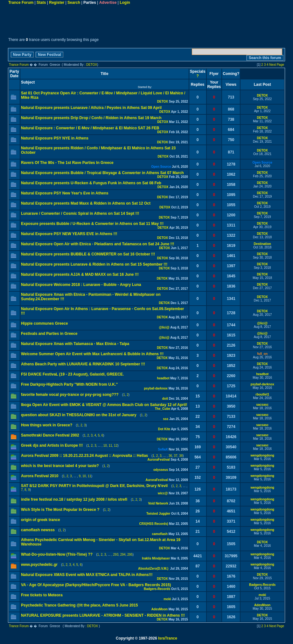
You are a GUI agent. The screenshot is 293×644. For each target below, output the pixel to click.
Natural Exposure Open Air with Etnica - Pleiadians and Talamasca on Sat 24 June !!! (98, 244)
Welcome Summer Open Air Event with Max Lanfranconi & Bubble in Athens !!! (92, 354)
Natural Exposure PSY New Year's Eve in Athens (65, 193)
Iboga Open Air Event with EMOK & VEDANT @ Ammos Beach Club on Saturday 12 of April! (104, 405)
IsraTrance (168, 638)
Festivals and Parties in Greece (49, 334)
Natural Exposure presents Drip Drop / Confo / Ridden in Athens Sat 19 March (91, 118)
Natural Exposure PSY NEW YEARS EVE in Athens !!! (69, 234)
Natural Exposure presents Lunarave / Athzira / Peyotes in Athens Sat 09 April (91, 108)
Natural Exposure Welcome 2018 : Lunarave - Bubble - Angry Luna (81, 285)
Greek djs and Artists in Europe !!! (52, 445)
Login (125, 3)
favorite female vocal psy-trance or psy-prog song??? (70, 395)
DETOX (92, 65)
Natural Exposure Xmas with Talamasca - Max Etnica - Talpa (75, 344)
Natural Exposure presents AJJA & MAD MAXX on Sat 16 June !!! (80, 275)
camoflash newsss (38, 530)
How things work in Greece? (47, 425)
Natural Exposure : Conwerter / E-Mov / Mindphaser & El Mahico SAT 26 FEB (90, 128)
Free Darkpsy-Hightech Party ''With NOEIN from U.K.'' (69, 384)
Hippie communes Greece (44, 323)
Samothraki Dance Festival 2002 (50, 435)
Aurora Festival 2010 (40, 476)
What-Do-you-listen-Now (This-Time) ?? (57, 554)
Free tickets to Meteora (42, 595)
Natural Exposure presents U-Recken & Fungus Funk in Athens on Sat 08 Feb (91, 183)
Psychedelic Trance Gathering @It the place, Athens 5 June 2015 (79, 605)
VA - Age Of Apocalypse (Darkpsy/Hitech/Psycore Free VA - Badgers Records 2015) (96, 585)
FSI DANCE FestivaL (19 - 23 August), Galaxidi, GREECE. (72, 374)
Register (57, 3)
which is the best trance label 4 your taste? (60, 466)
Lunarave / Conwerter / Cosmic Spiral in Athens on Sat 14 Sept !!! (80, 214)
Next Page (277, 65)
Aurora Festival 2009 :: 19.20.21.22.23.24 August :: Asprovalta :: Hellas (84, 456)
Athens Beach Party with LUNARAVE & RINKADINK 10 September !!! (83, 364)
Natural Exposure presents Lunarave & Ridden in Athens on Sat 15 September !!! (94, 264)
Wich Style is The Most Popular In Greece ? (60, 510)
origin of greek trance (41, 520)
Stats (41, 3)
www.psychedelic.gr (39, 565)
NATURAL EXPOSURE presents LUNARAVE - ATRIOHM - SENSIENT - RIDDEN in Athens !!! (103, 615)
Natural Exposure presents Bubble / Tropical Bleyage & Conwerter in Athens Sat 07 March (102, 173)
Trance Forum (21, 3)
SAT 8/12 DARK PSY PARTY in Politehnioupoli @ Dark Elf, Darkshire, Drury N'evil (94, 486)
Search (74, 3)
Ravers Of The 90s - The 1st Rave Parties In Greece (67, 163)
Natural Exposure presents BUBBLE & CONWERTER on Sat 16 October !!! (88, 254)
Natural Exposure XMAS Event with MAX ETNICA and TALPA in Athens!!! (87, 575)
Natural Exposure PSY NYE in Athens (55, 138)
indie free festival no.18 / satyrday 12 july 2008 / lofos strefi (74, 499)
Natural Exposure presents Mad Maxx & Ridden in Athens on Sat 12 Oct (86, 203)
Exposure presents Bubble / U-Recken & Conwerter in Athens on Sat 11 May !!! (92, 224)
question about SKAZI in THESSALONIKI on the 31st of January (79, 415)
